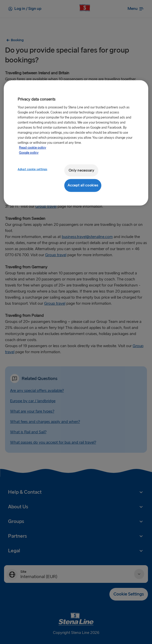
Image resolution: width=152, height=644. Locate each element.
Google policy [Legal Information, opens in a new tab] (29, 153)
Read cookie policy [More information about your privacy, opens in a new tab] (33, 148)
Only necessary (81, 170)
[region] (76, 143)
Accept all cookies (83, 185)
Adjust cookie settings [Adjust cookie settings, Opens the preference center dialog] (33, 169)
